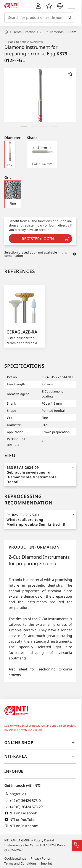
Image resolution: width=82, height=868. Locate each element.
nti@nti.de (15, 794)
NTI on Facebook (21, 813)
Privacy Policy (40, 858)
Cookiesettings (15, 858)
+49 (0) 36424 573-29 (23, 807)
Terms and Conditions (20, 863)
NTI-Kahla (40, 756)
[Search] (71, 18)
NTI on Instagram (21, 826)
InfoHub (40, 771)
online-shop (40, 742)
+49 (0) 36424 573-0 (23, 800)
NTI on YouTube (20, 819)
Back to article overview (24, 42)
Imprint (46, 863)
